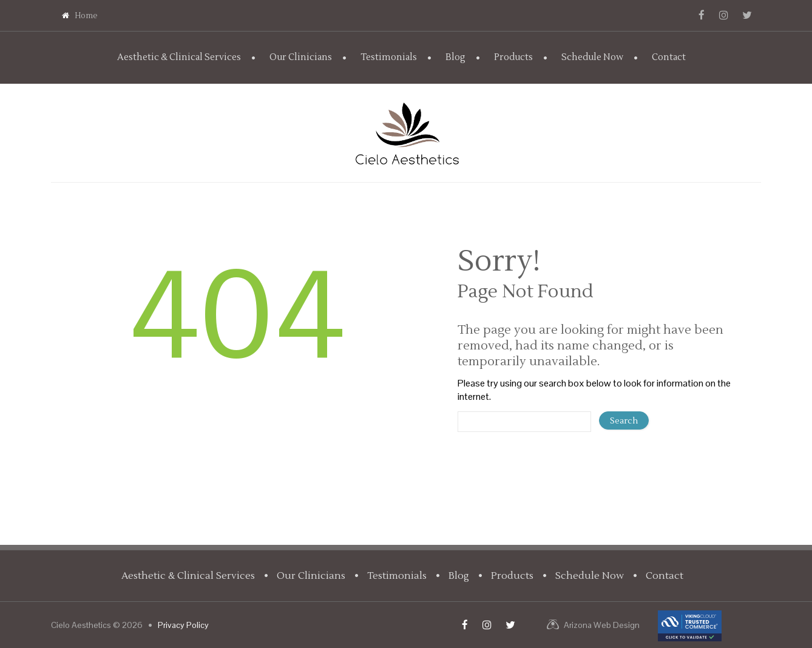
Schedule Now (592, 57)
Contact (669, 57)
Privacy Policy (183, 625)
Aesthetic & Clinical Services (179, 57)
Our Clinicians (301, 57)
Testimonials (389, 57)
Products (513, 57)
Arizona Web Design (602, 625)
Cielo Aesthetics (81, 625)
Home (80, 16)
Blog (455, 57)
